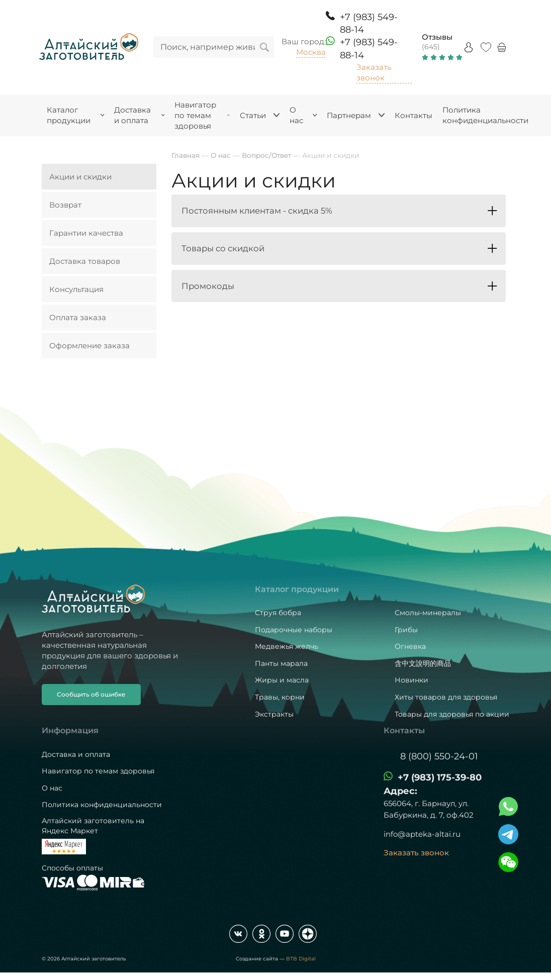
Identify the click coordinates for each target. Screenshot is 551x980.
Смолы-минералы (428, 613)
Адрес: (400, 791)
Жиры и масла (282, 680)
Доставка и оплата (76, 754)
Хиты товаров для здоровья (446, 697)
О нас (52, 788)
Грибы (406, 630)
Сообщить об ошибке (91, 694)
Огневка (410, 646)
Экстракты (274, 714)
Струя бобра (278, 613)
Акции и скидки (80, 177)
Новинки (411, 680)
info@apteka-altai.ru (422, 834)
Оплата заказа (78, 317)
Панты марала (281, 663)
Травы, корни (280, 697)
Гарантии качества (86, 233)
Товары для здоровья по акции (452, 714)
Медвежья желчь (287, 646)
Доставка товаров (85, 261)
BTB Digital (301, 959)
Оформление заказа (89, 346)
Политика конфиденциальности (102, 805)
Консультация (76, 289)
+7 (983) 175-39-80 (440, 777)
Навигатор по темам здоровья (98, 771)
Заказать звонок (374, 72)
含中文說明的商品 (423, 663)
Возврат (65, 205)
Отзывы (437, 37)
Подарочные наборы (294, 630)
